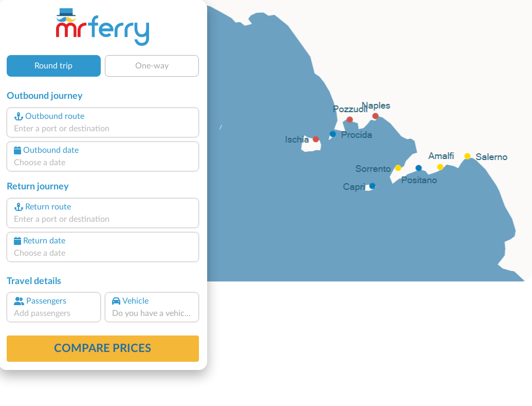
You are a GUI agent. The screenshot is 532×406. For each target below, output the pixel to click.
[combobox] (103, 129)
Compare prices (103, 348)
